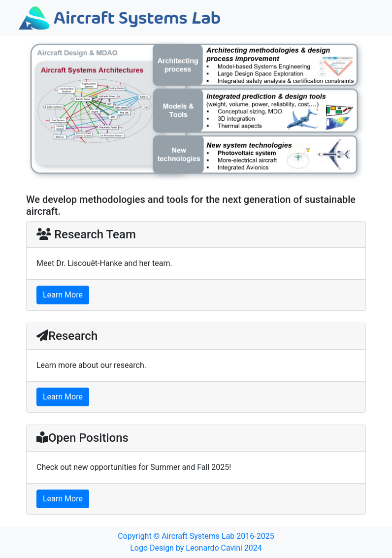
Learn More (63, 295)
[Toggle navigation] (359, 18)
